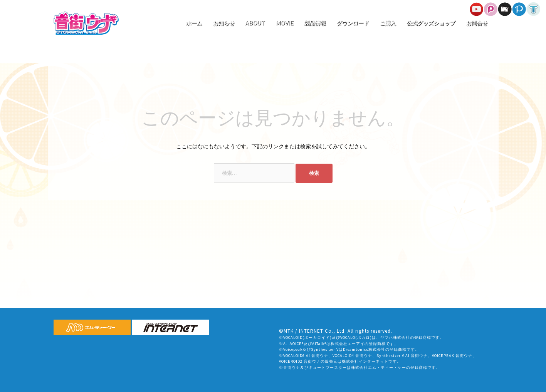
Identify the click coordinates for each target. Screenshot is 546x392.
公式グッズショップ (431, 23)
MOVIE (285, 23)
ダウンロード (353, 23)
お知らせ (223, 23)
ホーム (194, 23)
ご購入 (388, 23)
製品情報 (315, 23)
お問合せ (477, 23)
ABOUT (255, 23)
